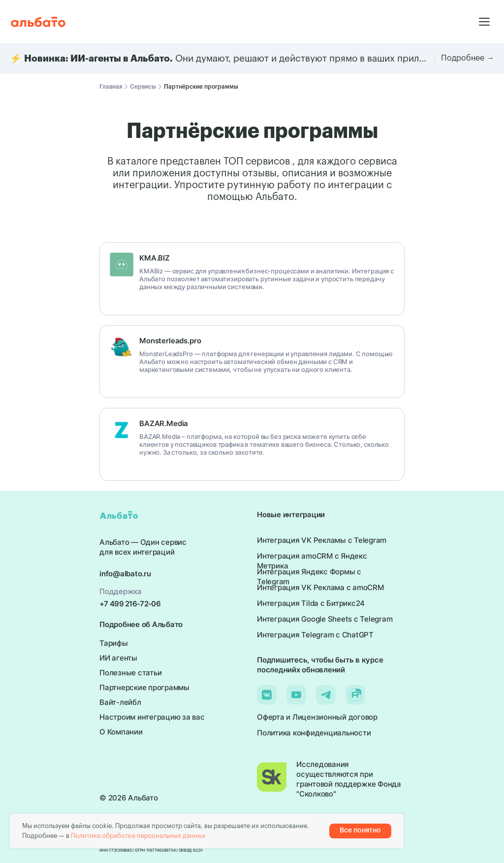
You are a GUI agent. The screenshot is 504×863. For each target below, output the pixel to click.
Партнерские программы (144, 687)
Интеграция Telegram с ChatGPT (315, 635)
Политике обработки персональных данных (138, 836)
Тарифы (114, 643)
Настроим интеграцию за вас (152, 717)
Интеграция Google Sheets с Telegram (325, 619)
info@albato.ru (125, 574)
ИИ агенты (118, 658)
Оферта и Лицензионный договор (317, 717)
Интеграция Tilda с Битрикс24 (311, 603)
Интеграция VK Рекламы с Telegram (322, 540)
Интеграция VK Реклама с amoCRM (320, 587)
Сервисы (143, 87)
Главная (111, 87)
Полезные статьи (130, 673)
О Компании (121, 732)
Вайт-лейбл (120, 702)
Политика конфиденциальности (314, 733)
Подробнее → (468, 58)
